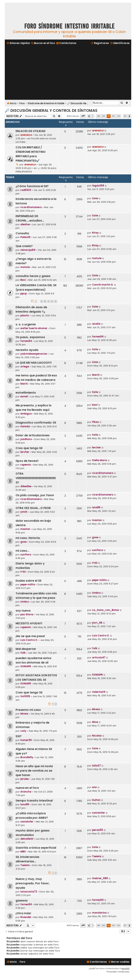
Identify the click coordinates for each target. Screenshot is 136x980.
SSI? (19, 736)
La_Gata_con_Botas (106, 610)
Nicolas (97, 736)
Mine (95, 722)
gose (23, 542)
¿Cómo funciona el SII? (32, 186)
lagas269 (98, 186)
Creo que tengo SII (29, 448)
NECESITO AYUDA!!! (29, 623)
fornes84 (26, 341)
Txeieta (25, 865)
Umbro (25, 602)
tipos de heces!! (27, 461)
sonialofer (27, 822)
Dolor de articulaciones (33, 435)
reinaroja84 (28, 250)
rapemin (26, 465)
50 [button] (104, 116)
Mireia (24, 714)
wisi (94, 787)
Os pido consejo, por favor (35, 495)
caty (23, 731)
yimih (24, 512)
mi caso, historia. (28, 538)
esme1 (24, 397)
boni (95, 405)
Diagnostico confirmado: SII (36, 423)
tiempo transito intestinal (34, 801)
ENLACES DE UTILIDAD (31, 131)
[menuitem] (43, 43)
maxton (25, 529)
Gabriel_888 (100, 878)
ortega (25, 367)
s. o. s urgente (26, 324)
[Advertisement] (68, 73)
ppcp (24, 294)
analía (96, 324)
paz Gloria (27, 614)
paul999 (125, 969)
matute (25, 267)
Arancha (26, 792)
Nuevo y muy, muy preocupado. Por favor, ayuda (33, 883)
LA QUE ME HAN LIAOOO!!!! (34, 363)
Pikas (95, 422)
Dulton (96, 800)
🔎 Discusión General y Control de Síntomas (51, 110)
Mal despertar (26, 649)
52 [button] (114, 116)
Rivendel (26, 917)
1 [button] (93, 116)
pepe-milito (28, 585)
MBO (23, 852)
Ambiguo (26, 414)
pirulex (25, 779)
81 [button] (125, 116)
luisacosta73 (29, 892)
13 (56, 301)
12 (52, 301)
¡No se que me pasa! (30, 636)
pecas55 (98, 830)
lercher (25, 452)
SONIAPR (26, 666)
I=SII (23, 572)
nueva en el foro (27, 788)
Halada (25, 426)
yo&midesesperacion (34, 354)
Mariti (24, 384)
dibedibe (26, 486)
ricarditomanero (31, 207)
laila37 (96, 766)
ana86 (96, 507)
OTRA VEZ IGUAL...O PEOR (33, 508)
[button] (83, 116)
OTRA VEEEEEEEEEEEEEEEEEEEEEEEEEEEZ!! (36, 478)
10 (45, 301)
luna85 (25, 804)
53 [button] (119, 116)
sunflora (26, 555)
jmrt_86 (97, 623)
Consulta (22, 233)
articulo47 (99, 658)
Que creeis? (24, 246)
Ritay (95, 233)
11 (49, 301)
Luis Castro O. (29, 640)
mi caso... (22, 551)
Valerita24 (99, 692)
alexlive (25, 224)
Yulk (23, 653)
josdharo (26, 439)
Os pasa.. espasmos (30, 337)
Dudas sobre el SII (28, 581)
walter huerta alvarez (34, 328)
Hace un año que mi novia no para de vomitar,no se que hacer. (34, 771)
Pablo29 (25, 237)
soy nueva (23, 611)
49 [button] (98, 116)
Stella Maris (100, 460)
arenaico (26, 135)
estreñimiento (26, 393)
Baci (23, 280)
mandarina (99, 913)
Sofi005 (25, 696)
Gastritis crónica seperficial (36, 848)
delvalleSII (27, 839)
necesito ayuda (27, 350)
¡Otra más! (23, 913)
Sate (95, 198)
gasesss (22, 901)
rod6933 (26, 190)
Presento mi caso (28, 710)
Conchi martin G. (103, 285)
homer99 (26, 740)
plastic (25, 316)
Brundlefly (27, 757)
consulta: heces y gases (33, 276)
